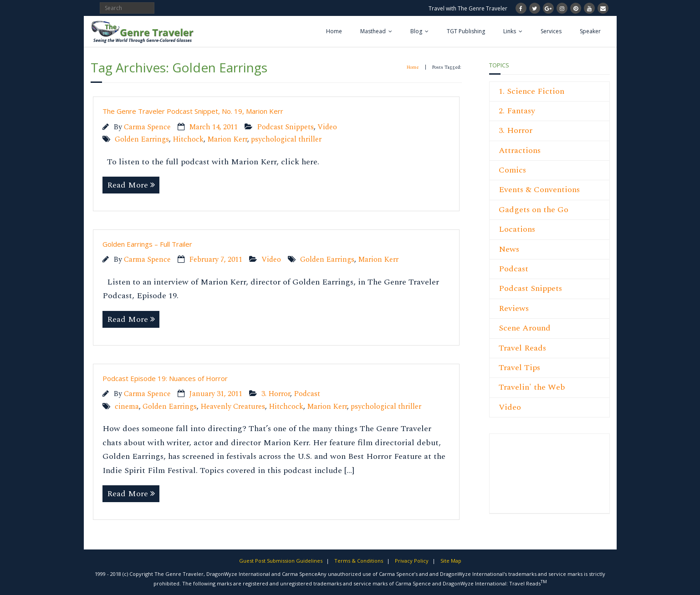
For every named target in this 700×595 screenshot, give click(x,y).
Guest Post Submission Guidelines (281, 561)
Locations (517, 229)
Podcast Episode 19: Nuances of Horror (165, 378)
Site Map (451, 561)
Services (551, 31)
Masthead (373, 31)
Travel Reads (522, 348)
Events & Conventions (539, 190)
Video (327, 127)
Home (334, 31)
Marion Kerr (227, 140)
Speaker (590, 31)
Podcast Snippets (285, 127)
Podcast (307, 394)
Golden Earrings (142, 140)
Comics (512, 170)
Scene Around (525, 328)
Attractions (520, 150)
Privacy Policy (412, 561)
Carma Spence (147, 127)
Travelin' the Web (532, 387)
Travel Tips (519, 368)
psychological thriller (286, 140)
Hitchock (188, 140)
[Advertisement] (526, 478)
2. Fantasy (517, 111)
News (509, 249)
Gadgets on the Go (534, 210)
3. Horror (276, 394)
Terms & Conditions (359, 561)
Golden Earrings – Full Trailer (147, 244)
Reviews (514, 308)
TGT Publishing (466, 31)
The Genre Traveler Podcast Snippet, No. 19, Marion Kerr (193, 111)
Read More (128, 185)
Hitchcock (286, 407)
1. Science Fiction (531, 91)
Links (510, 31)
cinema (127, 407)
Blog (416, 31)
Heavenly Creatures (233, 407)
